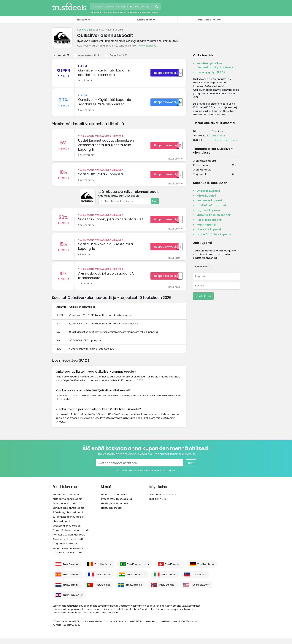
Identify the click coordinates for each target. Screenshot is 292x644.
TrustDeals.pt (102, 591)
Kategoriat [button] (145, 20)
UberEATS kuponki (209, 229)
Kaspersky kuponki (209, 200)
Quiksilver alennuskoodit (67, 559)
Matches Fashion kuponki (214, 215)
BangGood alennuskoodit (68, 514)
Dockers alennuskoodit (66, 532)
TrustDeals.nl (71, 591)
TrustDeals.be (103, 571)
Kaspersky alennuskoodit (68, 545)
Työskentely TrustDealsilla (116, 505)
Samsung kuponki (150, 13)
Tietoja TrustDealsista (114, 501)
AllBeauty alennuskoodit (67, 505)
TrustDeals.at (71, 571)
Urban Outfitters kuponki (214, 234)
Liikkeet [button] (82, 20)
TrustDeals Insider (209, 20)
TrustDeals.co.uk (73, 601)
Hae (157, 7)
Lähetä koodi (203, 296)
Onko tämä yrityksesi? (225, 140)
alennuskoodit (61, 528)
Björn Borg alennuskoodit (68, 519)
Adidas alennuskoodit (66, 501)
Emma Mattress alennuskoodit (71, 537)
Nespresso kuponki (209, 220)
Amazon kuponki (111, 13)
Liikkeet (94, 30)
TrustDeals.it (168, 581)
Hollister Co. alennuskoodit (69, 541)
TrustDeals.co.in (136, 581)
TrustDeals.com (200, 591)
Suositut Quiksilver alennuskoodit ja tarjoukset (216, 65)
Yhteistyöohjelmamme (115, 510)
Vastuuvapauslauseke (163, 501)
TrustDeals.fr (103, 581)
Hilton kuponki (206, 196)
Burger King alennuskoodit (68, 523)
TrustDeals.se (134, 591)
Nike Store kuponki (130, 13)
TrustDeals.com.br (138, 571)
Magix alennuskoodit (65, 550)
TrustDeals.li (199, 581)
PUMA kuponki (206, 225)
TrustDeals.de (206, 571)
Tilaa (155, 204)
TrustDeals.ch (173, 571)
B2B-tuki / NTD (158, 505)
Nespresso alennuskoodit (68, 554)
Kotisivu (82, 30)
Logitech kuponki (208, 210)
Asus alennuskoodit (64, 510)
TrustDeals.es (71, 581)
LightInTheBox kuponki (212, 205)
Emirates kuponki (208, 191)
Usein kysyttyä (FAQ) (211, 72)
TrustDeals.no (166, 591)
